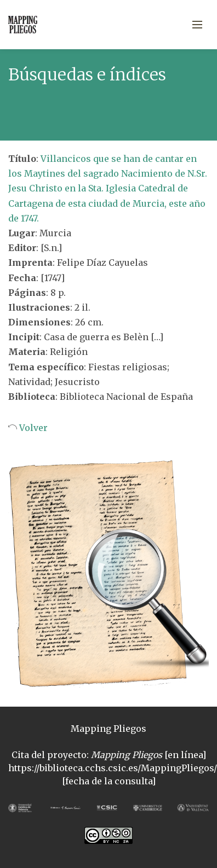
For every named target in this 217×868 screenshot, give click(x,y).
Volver (32, 428)
